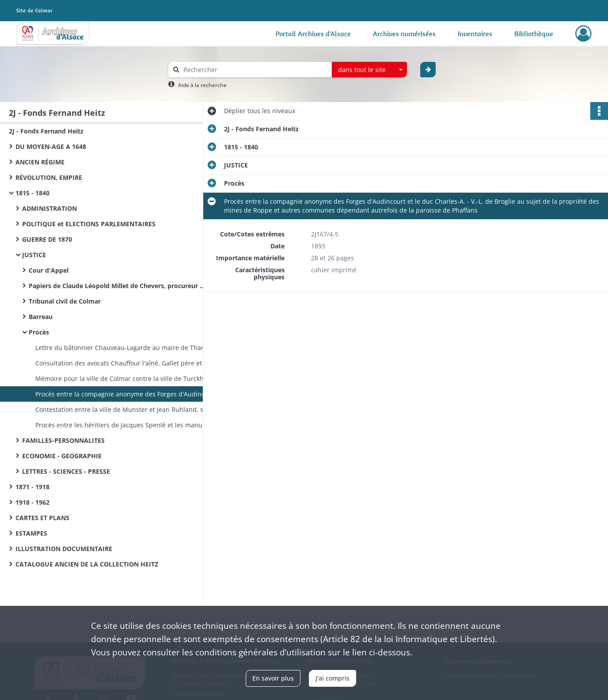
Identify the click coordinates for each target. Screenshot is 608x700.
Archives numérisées (404, 34)
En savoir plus (273, 678)
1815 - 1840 (32, 193)
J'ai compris (332, 678)
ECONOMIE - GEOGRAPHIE (62, 456)
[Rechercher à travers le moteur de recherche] (255, 70)
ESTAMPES (31, 533)
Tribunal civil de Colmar (65, 301)
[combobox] (369, 70)
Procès (39, 332)
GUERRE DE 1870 (47, 239)
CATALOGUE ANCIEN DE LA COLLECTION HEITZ (87, 564)
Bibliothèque (534, 34)
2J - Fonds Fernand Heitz (46, 131)
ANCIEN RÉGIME (40, 162)
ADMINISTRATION (49, 208)
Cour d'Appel (49, 270)
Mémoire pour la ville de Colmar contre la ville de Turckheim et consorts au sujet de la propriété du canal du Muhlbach (124, 379)
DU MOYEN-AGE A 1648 (51, 146)
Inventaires (475, 34)
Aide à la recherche (202, 85)
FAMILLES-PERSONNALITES (63, 440)
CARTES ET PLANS (42, 518)
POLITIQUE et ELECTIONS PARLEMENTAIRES (89, 224)
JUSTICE (34, 255)
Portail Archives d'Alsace (313, 34)
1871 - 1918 (32, 487)
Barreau (41, 317)
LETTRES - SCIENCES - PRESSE (66, 471)
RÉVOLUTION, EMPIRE (49, 177)
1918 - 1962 (32, 502)
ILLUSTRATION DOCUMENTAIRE (64, 549)
